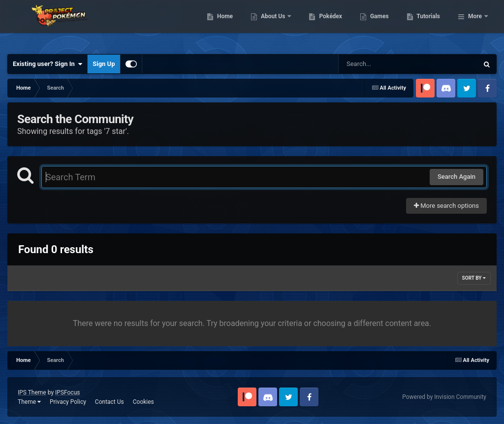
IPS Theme (32, 392)
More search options (446, 206)
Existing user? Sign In (47, 64)
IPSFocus (67, 392)
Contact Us (110, 402)
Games (430, 25)
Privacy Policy (68, 402)
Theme (29, 402)
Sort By (474, 278)
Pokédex (381, 25)
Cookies (143, 402)
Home (275, 25)
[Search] (383, 64)
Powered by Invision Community (444, 397)
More (475, 25)
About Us (324, 25)
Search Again (457, 177)
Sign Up (104, 64)
